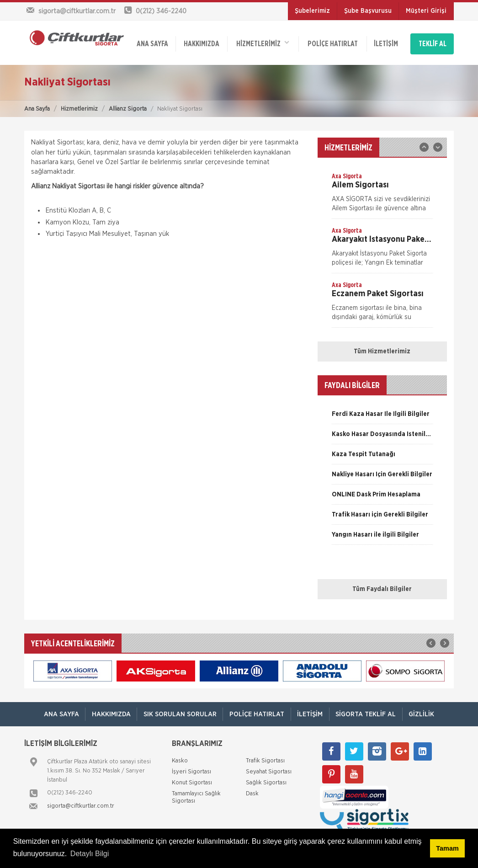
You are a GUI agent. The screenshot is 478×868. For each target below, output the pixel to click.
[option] (382, 192)
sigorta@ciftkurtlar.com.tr (81, 802)
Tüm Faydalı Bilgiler (382, 586)
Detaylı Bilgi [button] (90, 854)
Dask (252, 790)
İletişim (385, 42)
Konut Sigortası (192, 779)
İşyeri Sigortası (191, 768)
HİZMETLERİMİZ (262, 41)
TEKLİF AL (433, 42)
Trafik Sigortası (265, 757)
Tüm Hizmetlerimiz (382, 348)
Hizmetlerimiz (79, 105)
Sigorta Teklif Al (368, 711)
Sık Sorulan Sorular (178, 711)
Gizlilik (426, 711)
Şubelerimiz (312, 11)
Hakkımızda (201, 42)
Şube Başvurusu (368, 11)
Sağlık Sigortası (266, 779)
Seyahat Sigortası (269, 768)
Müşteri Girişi (426, 11)
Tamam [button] (447, 848)
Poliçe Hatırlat (332, 42)
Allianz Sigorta (128, 105)
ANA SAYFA (152, 42)
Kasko (180, 757)
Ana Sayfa (37, 105)
